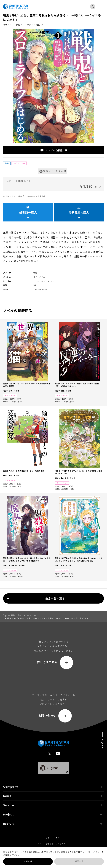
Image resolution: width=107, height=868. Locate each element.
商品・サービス (18, 615)
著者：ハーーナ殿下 (13, 25)
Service (53, 805)
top (5, 615)
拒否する (79, 861)
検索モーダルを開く (94, 7)
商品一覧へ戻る (36, 598)
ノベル (33, 615)
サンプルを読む (52, 150)
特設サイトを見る (51, 171)
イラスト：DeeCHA (34, 25)
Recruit (53, 824)
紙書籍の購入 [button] (28, 212)
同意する (28, 861)
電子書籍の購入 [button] (79, 212)
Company (53, 787)
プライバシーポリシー (91, 852)
